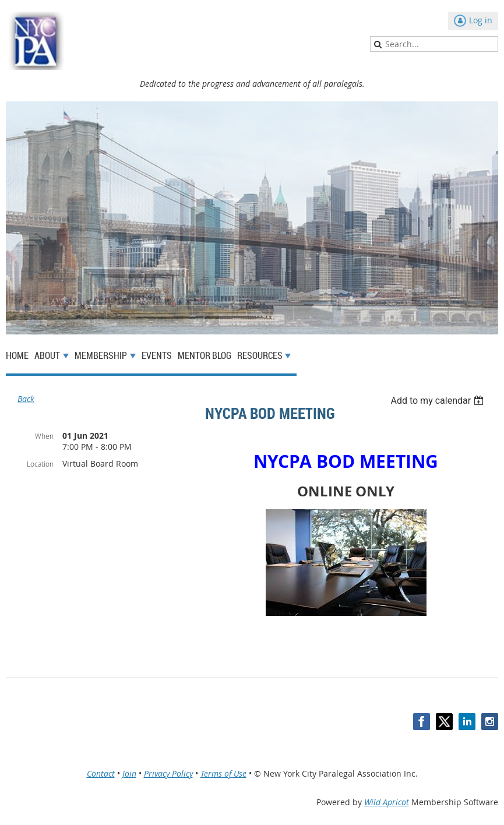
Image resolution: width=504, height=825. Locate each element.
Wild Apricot (387, 802)
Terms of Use (223, 773)
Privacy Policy (168, 773)
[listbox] (438, 401)
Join (129, 773)
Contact (101, 773)
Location (40, 464)
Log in (481, 20)
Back (26, 399)
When (44, 436)
